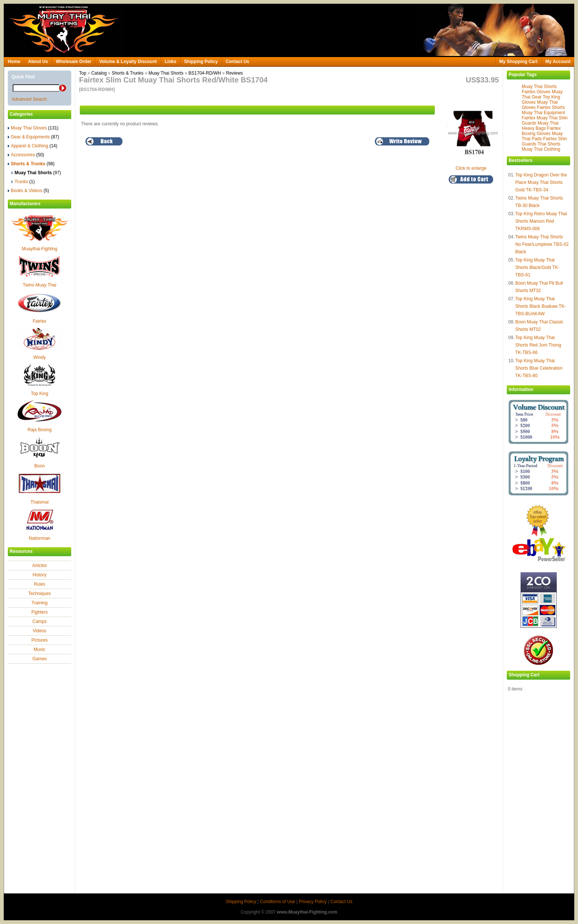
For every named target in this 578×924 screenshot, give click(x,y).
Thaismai (40, 502)
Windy (39, 357)
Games (40, 659)
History (39, 575)
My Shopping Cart (519, 62)
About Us (38, 62)
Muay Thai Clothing (541, 149)
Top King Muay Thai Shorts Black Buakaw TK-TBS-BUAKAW (541, 306)
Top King (40, 394)
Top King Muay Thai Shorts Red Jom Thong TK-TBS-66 (538, 345)
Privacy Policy (313, 902)
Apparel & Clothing (33, 146)
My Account (558, 62)
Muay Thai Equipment (544, 113)
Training (40, 603)
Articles (39, 566)
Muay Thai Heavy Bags (540, 126)
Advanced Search (29, 99)
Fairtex (40, 321)
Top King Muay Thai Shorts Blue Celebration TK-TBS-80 (539, 368)
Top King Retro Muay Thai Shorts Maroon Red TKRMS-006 (541, 221)
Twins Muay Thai (40, 285)
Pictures (39, 640)
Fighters (39, 612)
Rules (40, 584)
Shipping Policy (201, 62)
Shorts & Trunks (127, 73)
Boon (40, 466)
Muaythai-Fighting (39, 249)
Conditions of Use (278, 902)
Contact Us (237, 62)
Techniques (40, 593)
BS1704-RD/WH (205, 73)
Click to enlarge (473, 166)
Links (171, 62)
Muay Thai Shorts (539, 87)
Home (14, 62)
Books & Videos (29, 191)
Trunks (23, 182)
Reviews (234, 73)
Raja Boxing (40, 430)
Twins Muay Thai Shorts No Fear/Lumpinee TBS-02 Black (542, 244)
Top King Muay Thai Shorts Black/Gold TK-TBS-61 (538, 267)
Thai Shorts (549, 144)
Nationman (40, 538)
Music (39, 649)
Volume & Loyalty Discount (128, 62)
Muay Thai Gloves (33, 128)
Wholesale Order (74, 62)
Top (83, 73)
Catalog (99, 73)
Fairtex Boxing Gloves (541, 131)
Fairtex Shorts (551, 107)
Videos (40, 631)
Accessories (26, 155)
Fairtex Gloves (536, 92)
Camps (40, 621)
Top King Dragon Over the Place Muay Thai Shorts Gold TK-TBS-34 (541, 182)
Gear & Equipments (33, 137)
